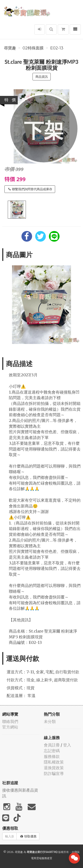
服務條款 (52, 756)
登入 (67, 745)
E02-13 (57, 48)
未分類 (50, 721)
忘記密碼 (52, 751)
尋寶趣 (10, 48)
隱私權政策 (54, 762)
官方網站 (10, 727)
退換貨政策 (54, 768)
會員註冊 (52, 745)
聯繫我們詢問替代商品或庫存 (30, 189)
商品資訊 (42, 77)
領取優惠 (28, 836)
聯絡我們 (10, 721)
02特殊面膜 (33, 48)
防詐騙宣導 (54, 774)
